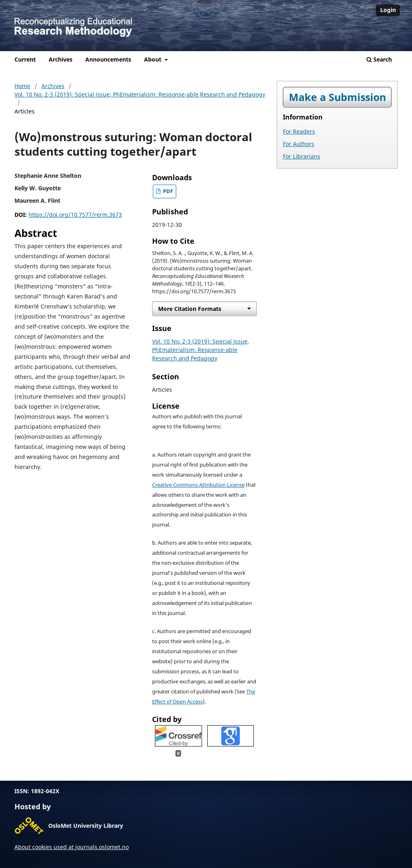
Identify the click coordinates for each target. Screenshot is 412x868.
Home (22, 86)
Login (388, 10)
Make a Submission (337, 97)
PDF (167, 191)
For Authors (299, 144)
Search (379, 59)
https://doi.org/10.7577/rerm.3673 (75, 215)
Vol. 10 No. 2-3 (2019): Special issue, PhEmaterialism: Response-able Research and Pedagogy (140, 94)
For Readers (299, 131)
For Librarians (302, 156)
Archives (61, 59)
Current (25, 59)
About (153, 59)
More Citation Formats (190, 309)
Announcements (108, 59)
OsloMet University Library (86, 826)
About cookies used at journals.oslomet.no (72, 847)
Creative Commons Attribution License (198, 485)
